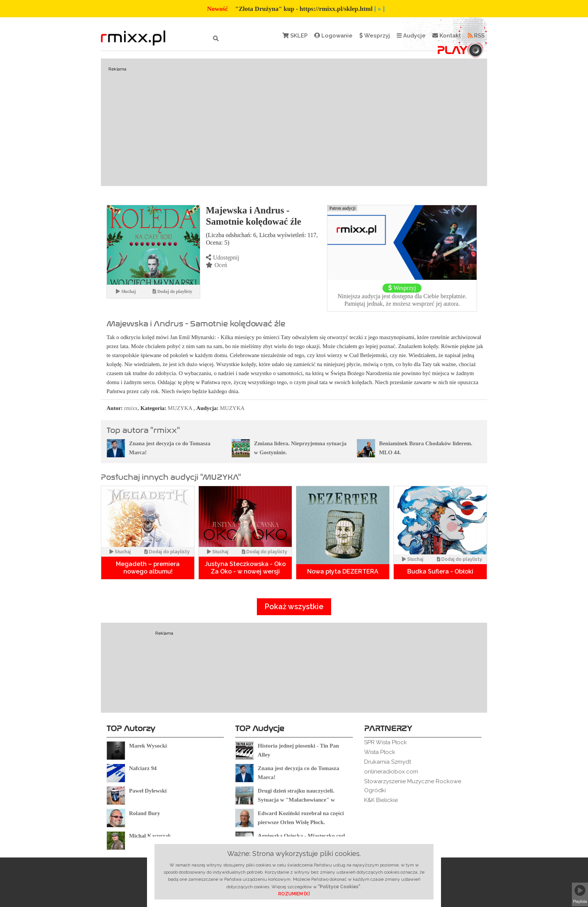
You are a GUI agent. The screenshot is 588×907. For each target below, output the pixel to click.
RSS (476, 36)
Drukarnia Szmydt (388, 762)
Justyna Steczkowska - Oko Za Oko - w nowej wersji (245, 568)
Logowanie (333, 36)
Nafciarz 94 (143, 768)
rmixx (131, 408)
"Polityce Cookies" (339, 887)
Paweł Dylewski (148, 791)
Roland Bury (145, 813)
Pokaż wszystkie (294, 607)
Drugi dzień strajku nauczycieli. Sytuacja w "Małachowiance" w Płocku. (296, 800)
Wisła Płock (380, 752)
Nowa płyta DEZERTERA (343, 571)
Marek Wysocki (148, 746)
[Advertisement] (294, 122)
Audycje (411, 36)
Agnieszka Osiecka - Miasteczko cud (301, 836)
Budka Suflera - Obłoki (440, 571)
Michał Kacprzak (150, 836)
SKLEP (295, 36)
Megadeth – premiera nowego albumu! (148, 568)
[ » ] (379, 9)
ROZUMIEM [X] (294, 894)
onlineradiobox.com (391, 772)
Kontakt (447, 36)
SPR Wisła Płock (385, 742)
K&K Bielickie (381, 800)
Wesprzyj (375, 36)
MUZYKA (180, 408)
